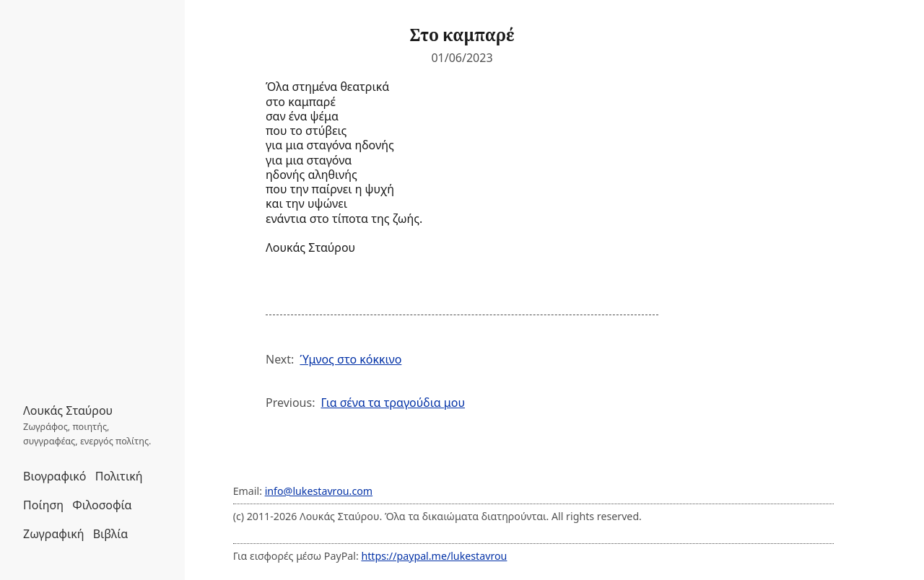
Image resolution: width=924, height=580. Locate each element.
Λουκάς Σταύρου (68, 410)
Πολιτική (119, 476)
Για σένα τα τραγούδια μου (393, 403)
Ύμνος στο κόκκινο (350, 359)
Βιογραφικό (55, 476)
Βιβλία (110, 534)
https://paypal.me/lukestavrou (434, 556)
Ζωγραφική (53, 534)
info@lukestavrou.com (319, 491)
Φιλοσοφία (102, 505)
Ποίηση (43, 505)
